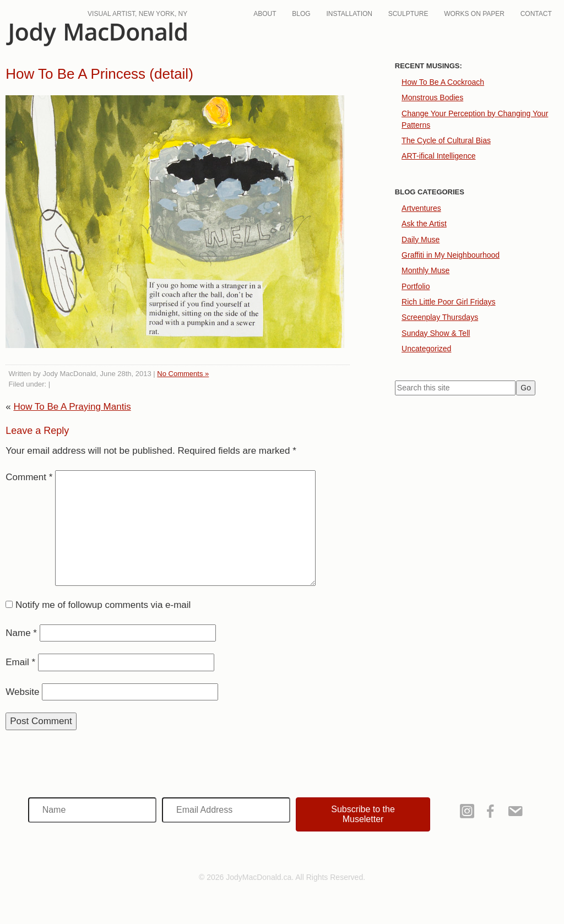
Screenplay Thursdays (440, 317)
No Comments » (183, 374)
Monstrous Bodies (432, 97)
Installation (349, 14)
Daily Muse (421, 240)
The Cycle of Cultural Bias (446, 140)
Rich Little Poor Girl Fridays (448, 302)
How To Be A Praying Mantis (72, 407)
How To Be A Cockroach (443, 82)
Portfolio (416, 286)
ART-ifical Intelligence (438, 156)
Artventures (421, 208)
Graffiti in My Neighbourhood (451, 255)
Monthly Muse (425, 270)
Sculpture (408, 14)
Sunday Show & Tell (436, 333)
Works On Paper (474, 14)
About (265, 14)
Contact (536, 14)
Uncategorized (426, 349)
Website (22, 692)
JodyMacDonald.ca (96, 34)
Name (21, 633)
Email (20, 662)
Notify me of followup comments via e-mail (103, 605)
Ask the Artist (424, 224)
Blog (301, 14)
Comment (29, 477)
